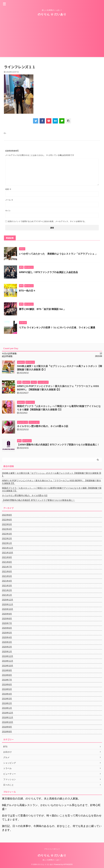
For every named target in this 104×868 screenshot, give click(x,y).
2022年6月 (7, 520)
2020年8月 (7, 619)
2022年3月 (7, 534)
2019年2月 (7, 703)
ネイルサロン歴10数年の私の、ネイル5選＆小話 (43, 426)
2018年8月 (7, 732)
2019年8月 (7, 675)
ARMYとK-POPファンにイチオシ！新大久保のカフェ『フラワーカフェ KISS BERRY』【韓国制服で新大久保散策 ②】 (51, 482)
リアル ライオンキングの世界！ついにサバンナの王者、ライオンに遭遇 (57, 328)
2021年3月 (7, 586)
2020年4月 (7, 637)
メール (9, 200)
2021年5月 (7, 576)
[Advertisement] (52, 39)
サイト (8, 211)
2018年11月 (8, 717)
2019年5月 (7, 689)
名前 (8, 189)
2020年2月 (7, 647)
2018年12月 (8, 713)
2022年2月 (7, 539)
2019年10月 (8, 666)
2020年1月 (7, 652)
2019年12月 (8, 656)
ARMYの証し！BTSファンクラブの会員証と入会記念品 (48, 272)
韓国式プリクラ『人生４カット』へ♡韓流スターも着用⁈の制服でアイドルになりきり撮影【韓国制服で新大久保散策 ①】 (52, 489)
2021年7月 (7, 567)
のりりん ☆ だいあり (52, 14)
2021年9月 (7, 557)
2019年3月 (7, 699)
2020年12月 (8, 600)
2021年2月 (7, 590)
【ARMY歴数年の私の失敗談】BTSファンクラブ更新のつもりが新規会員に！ (58, 445)
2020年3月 (7, 642)
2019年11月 (8, 661)
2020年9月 (7, 614)
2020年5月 (7, 633)
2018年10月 (8, 722)
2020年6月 (7, 628)
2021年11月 (8, 548)
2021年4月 (7, 581)
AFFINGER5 (68, 864)
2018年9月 (7, 727)
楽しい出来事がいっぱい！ (52, 860)
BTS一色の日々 (27, 291)
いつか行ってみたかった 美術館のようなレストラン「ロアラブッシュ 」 (58, 254)
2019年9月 (7, 670)
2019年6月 (7, 685)
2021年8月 (7, 562)
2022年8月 (7, 515)
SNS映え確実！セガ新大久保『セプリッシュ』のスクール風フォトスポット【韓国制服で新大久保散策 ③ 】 (52, 474)
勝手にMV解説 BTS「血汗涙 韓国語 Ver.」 (42, 309)
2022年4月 (7, 529)
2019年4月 (7, 694)
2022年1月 (7, 543)
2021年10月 (8, 553)
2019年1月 (7, 708)
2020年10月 (8, 609)
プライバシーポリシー (52, 849)
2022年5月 (7, 524)
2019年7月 (7, 680)
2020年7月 (7, 623)
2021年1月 (7, 595)
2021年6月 (7, 571)
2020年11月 (8, 604)
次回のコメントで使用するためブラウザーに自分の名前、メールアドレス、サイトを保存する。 (47, 221)
